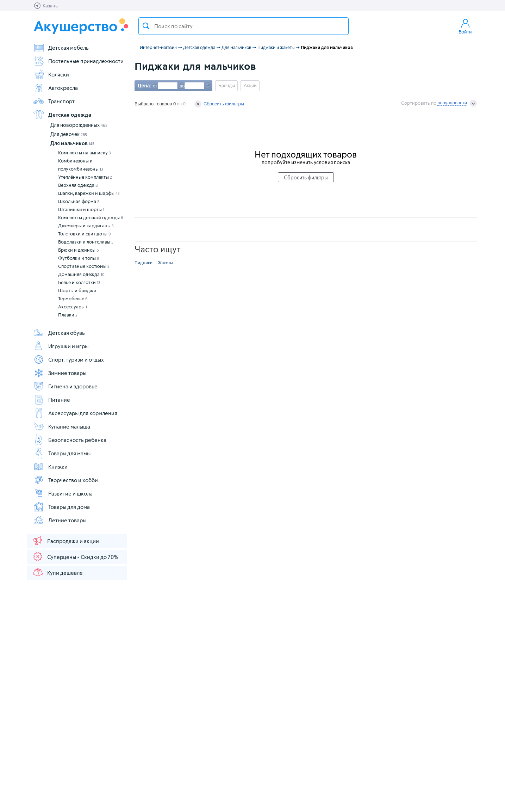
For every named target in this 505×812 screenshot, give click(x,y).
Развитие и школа (63, 493)
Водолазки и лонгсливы (86, 242)
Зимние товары (60, 373)
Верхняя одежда (78, 185)
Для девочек (69, 134)
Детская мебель (61, 48)
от (154, 86)
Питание (52, 400)
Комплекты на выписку (85, 153)
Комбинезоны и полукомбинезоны (81, 165)
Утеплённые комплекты (85, 177)
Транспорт (54, 101)
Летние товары (60, 520)
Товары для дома (61, 507)
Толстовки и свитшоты (85, 234)
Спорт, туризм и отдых (68, 359)
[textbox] (244, 26)
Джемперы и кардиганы (86, 226)
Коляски (51, 74)
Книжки (50, 467)
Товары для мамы (62, 453)
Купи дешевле (57, 572)
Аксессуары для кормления (75, 413)
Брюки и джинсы (79, 250)
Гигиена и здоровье (65, 386)
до (181, 86)
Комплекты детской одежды (91, 217)
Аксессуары (73, 307)
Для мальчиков (72, 143)
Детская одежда (62, 115)
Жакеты (165, 263)
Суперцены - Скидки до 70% (75, 556)
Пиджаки (144, 263)
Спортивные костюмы (84, 266)
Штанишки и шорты (81, 209)
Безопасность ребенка (70, 440)
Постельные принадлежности (78, 61)
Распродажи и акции (66, 541)
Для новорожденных (79, 125)
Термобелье (73, 299)
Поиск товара (146, 26)
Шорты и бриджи (78, 290)
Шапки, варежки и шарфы (89, 193)
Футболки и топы (79, 258)
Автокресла (55, 88)
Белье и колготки (79, 282)
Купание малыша (62, 426)
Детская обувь (59, 333)
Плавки (68, 315)
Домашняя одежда (81, 274)
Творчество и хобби (66, 480)
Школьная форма (79, 201)
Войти (465, 26)
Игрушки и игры (61, 346)
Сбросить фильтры (219, 104)
